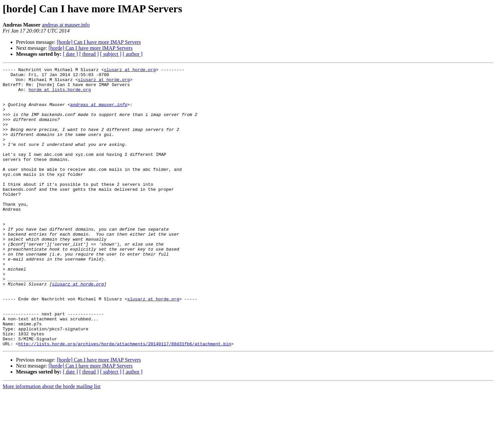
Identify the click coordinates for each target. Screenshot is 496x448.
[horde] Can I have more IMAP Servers (99, 42)
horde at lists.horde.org (60, 94)
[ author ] (133, 54)
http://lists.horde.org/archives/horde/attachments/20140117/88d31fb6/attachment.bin (125, 399)
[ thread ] (89, 54)
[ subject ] (111, 54)
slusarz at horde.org (130, 70)
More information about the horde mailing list (52, 442)
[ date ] (70, 54)
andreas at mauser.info (66, 25)
